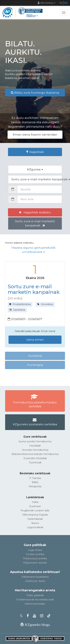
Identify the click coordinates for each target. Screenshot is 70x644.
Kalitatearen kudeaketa (35, 577)
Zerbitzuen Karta (35, 581)
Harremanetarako (35, 604)
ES (61, 3)
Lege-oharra (35, 550)
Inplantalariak (35, 519)
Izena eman (35, 340)
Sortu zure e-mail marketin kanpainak (35, 223)
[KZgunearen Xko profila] (22, 616)
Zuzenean (35, 506)
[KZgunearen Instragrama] (43, 616)
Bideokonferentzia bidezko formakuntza (35, 454)
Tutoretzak (35, 463)
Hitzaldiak (35, 446)
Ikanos (35, 523)
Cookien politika (35, 554)
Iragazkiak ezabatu (35, 212)
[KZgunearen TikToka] (49, 616)
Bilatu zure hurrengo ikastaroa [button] (35, 93)
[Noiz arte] (40, 199)
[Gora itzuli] (62, 640)
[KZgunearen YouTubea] (36, 616)
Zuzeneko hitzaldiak (35, 458)
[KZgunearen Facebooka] (29, 616)
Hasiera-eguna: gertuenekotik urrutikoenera (33, 250)
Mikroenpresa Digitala (35, 515)
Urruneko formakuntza (35, 450)
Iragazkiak (35, 152)
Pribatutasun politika (35, 558)
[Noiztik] (40, 189)
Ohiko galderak (35, 595)
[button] (35, 169)
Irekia (35, 502)
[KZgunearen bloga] (35, 625)
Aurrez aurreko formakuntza (35, 441)
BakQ (35, 482)
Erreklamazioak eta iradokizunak (35, 600)
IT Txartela (35, 478)
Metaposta (35, 486)
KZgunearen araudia (35, 563)
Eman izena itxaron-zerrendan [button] (35, 134)
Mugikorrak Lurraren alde (35, 510)
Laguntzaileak (35, 527)
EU (66, 3)
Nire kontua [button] (46, 3)
